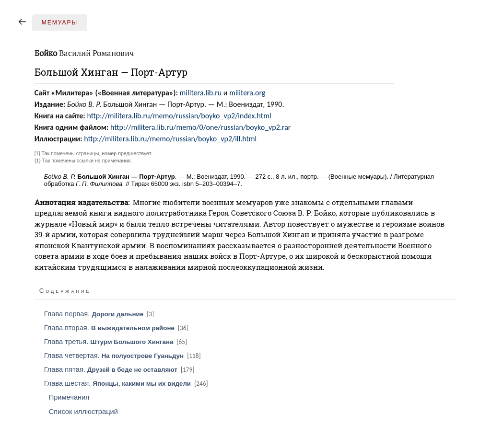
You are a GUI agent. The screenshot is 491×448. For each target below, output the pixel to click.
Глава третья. (117, 342)
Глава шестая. (127, 383)
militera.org (247, 93)
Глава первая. (100, 314)
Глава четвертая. (123, 356)
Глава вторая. (117, 328)
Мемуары (60, 23)
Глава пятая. (120, 369)
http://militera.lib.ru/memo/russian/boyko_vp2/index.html (179, 116)
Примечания (69, 397)
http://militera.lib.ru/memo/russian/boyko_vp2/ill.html (170, 139)
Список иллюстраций (83, 412)
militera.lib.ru (201, 93)
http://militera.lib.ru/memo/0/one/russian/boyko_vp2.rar (200, 127)
